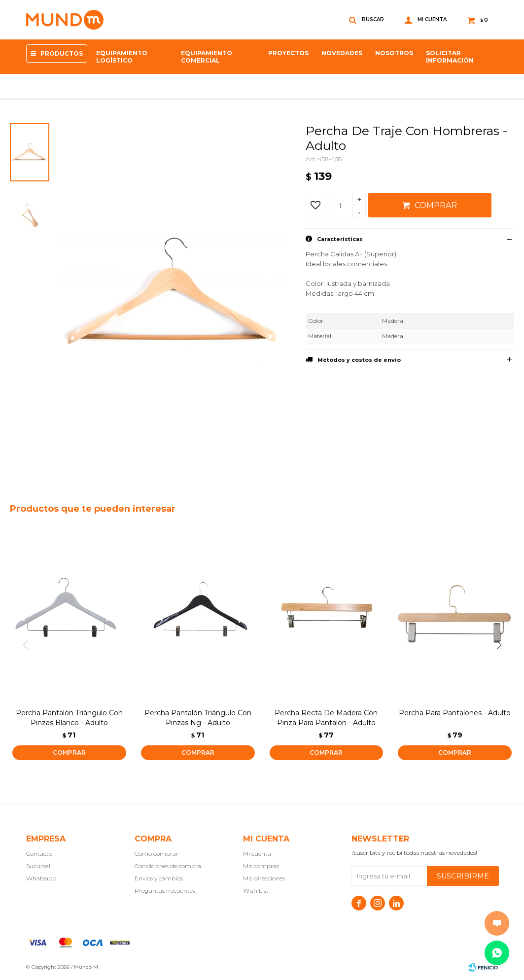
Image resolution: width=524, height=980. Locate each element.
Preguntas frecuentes (165, 891)
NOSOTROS (394, 53)
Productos (62, 53)
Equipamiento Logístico (122, 57)
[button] (503, 645)
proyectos (288, 53)
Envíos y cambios (159, 878)
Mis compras (261, 866)
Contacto (39, 854)
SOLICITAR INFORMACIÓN (450, 57)
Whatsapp (41, 878)
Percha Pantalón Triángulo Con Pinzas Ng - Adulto (198, 718)
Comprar (436, 205)
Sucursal (38, 866)
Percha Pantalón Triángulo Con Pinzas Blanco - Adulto (69, 718)
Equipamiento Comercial (207, 57)
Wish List (256, 891)
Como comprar (157, 854)
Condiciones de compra (168, 866)
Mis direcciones (264, 878)
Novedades (342, 53)
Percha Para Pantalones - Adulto (455, 713)
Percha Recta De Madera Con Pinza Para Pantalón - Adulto (326, 718)
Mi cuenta (257, 854)
